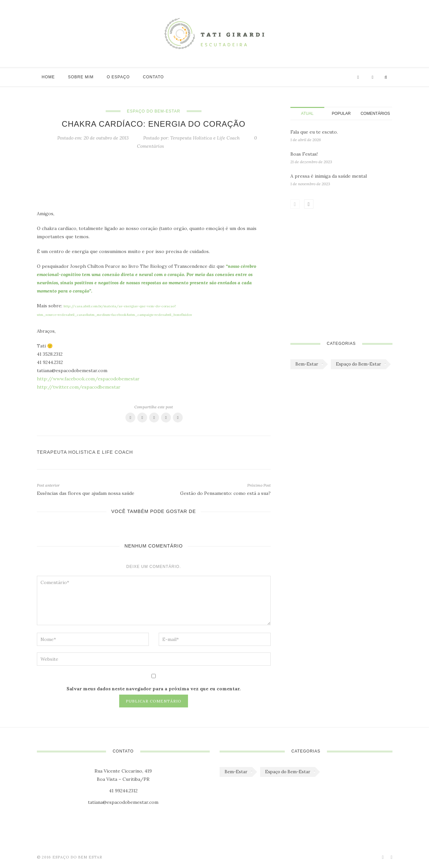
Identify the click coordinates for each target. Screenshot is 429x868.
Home (48, 77)
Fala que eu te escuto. (314, 132)
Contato (153, 77)
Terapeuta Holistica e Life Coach (205, 138)
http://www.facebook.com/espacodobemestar (88, 379)
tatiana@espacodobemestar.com (123, 802)
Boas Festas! (304, 154)
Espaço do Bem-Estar (154, 111)
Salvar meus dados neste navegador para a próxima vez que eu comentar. (154, 689)
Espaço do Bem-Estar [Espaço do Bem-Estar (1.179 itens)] (358, 364)
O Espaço (118, 77)
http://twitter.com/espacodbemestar (79, 387)
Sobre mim (81, 77)
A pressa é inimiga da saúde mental (329, 176)
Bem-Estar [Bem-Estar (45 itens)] (307, 364)
